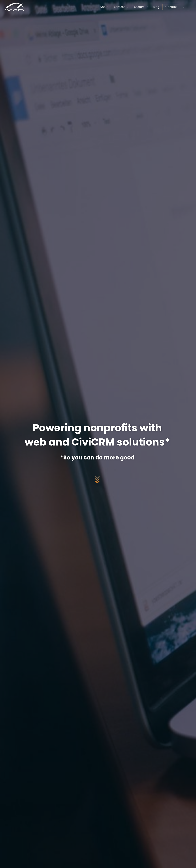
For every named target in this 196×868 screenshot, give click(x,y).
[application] (128, 7)
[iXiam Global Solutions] (15, 7)
